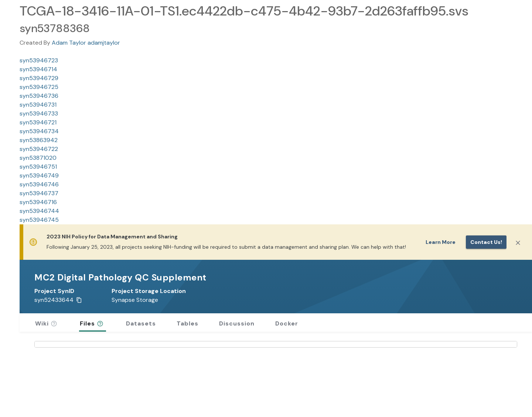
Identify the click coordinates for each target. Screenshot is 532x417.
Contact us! (486, 242)
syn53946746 (39, 184)
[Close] (518, 243)
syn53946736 (39, 96)
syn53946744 (39, 211)
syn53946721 (38, 122)
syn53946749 (39, 175)
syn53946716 (38, 202)
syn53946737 (39, 193)
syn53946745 (39, 220)
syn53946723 (39, 60)
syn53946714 (38, 69)
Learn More (441, 242)
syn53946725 (39, 87)
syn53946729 (39, 78)
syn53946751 (38, 167)
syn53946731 (38, 105)
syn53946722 (39, 149)
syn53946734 (39, 131)
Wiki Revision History (67, 400)
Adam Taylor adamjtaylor (86, 43)
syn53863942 (39, 140)
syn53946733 (39, 113)
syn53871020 (38, 158)
